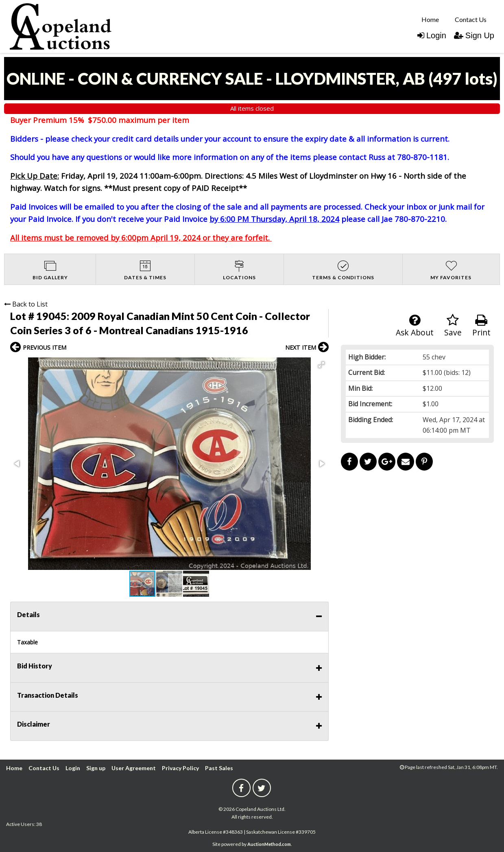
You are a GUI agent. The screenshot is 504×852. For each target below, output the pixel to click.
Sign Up (474, 35)
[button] (321, 365)
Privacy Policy (180, 768)
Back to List (26, 304)
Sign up (96, 768)
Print (481, 326)
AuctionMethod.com (269, 844)
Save (453, 326)
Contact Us (471, 19)
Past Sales (219, 768)
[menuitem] (430, 19)
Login (432, 35)
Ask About (415, 326)
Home (430, 19)
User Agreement (134, 768)
